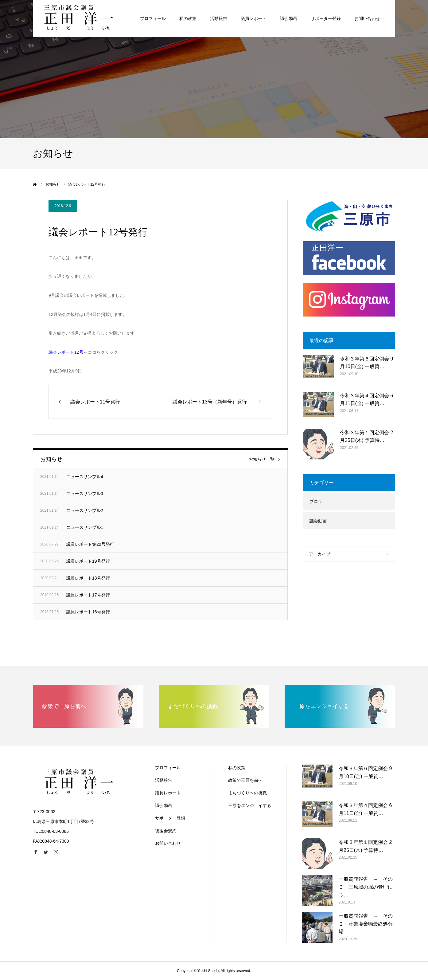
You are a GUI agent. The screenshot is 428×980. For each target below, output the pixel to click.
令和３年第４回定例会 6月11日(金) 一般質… (366, 400)
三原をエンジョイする (250, 805)
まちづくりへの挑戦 (247, 793)
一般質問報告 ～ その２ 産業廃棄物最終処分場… (366, 924)
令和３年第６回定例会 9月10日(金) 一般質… (366, 363)
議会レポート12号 (66, 352)
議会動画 (318, 521)
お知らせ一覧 (262, 459)
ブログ (316, 502)
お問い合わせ (168, 843)
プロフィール (168, 768)
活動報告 (164, 780)
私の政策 (237, 768)
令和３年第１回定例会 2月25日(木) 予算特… (366, 437)
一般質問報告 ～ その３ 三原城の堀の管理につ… (366, 887)
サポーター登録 (170, 818)
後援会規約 (166, 831)
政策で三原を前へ (245, 780)
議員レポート (168, 793)
